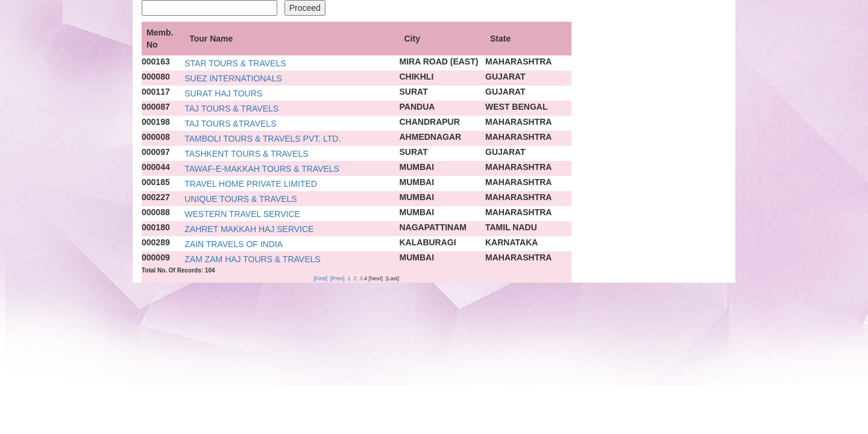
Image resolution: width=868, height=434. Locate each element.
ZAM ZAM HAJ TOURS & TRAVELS (252, 259)
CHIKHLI (417, 77)
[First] (320, 278)
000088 (156, 212)
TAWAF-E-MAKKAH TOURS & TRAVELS (262, 169)
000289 (156, 242)
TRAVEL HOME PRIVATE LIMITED (251, 184)
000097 (156, 152)
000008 (156, 137)
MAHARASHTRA (518, 61)
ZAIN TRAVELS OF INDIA (234, 244)
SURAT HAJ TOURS (223, 93)
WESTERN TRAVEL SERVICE (242, 214)
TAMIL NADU (511, 227)
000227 (156, 197)
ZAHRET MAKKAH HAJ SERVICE (249, 229)
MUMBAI (417, 167)
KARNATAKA (511, 242)
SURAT (414, 92)
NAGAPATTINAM (433, 227)
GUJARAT (505, 77)
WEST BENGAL (516, 107)
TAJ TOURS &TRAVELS (230, 124)
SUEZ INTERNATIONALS (233, 78)
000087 (156, 107)
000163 (156, 61)
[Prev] (338, 278)
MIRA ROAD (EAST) (439, 61)
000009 (156, 257)
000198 (156, 122)
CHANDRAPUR (430, 122)
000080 (156, 77)
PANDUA (417, 107)
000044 (156, 167)
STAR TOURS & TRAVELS (235, 63)
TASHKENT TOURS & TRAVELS (246, 154)
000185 (156, 182)
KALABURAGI (428, 242)
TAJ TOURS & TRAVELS (231, 108)
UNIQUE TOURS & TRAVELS (241, 199)
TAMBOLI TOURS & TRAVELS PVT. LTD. (263, 139)
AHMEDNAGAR (431, 137)
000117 (156, 92)
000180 (156, 227)
